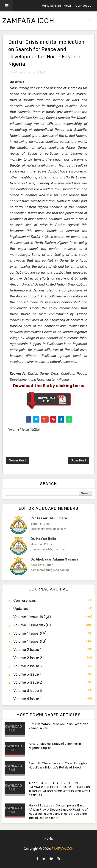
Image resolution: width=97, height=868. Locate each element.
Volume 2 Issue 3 (28, 666)
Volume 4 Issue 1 (27, 699)
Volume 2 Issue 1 (27, 650)
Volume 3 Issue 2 (28, 682)
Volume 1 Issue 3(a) (30, 633)
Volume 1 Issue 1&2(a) (30, 72)
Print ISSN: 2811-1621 (56, 6)
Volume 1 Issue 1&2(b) (32, 625)
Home (49, 839)
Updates (21, 609)
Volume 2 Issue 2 (28, 658)
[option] (48, 525)
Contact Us (83, 6)
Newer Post (18, 460)
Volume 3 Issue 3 (28, 691)
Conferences (25, 600)
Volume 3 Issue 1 (27, 674)
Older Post (79, 460)
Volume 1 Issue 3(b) (30, 641)
